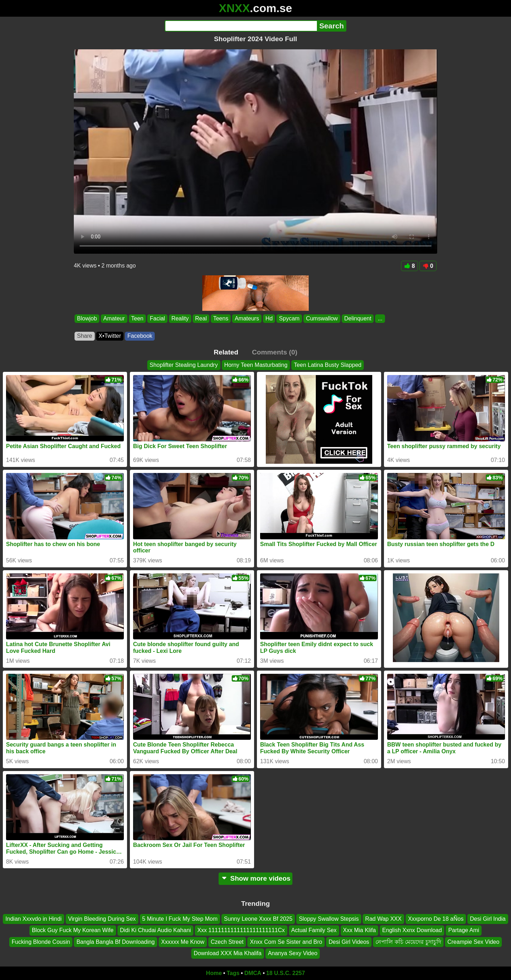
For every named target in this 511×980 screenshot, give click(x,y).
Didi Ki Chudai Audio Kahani (155, 930)
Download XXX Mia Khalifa (228, 953)
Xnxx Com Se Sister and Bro (286, 942)
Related (226, 352)
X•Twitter (110, 336)
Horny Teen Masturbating (256, 365)
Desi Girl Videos (349, 942)
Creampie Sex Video (473, 942)
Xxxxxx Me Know (183, 942)
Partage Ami (464, 930)
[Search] (241, 26)
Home (214, 973)
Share (85, 336)
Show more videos (256, 878)
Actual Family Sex (314, 930)
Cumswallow (322, 318)
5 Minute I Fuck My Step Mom (180, 919)
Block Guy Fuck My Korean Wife (73, 930)
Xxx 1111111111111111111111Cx (241, 930)
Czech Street (227, 942)
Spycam (289, 318)
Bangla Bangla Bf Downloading (116, 942)
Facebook (140, 336)
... (380, 318)
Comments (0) (275, 352)
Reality (180, 318)
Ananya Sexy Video (293, 953)
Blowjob (87, 318)
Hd (269, 318)
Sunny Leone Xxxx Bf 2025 (258, 919)
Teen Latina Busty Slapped (328, 365)
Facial (157, 318)
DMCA (253, 973)
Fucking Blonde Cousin (41, 942)
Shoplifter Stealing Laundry (184, 365)
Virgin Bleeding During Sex (102, 919)
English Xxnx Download (412, 930)
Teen (138, 318)
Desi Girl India (488, 919)
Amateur (114, 318)
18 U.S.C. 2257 (285, 973)
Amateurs (247, 318)
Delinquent (358, 318)
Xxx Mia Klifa (359, 930)
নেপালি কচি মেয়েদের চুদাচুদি (408, 942)
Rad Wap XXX (383, 919)
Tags (233, 973)
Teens (221, 318)
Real (201, 318)
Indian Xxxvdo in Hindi (33, 919)
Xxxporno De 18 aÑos (436, 919)
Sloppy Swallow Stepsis (329, 919)
